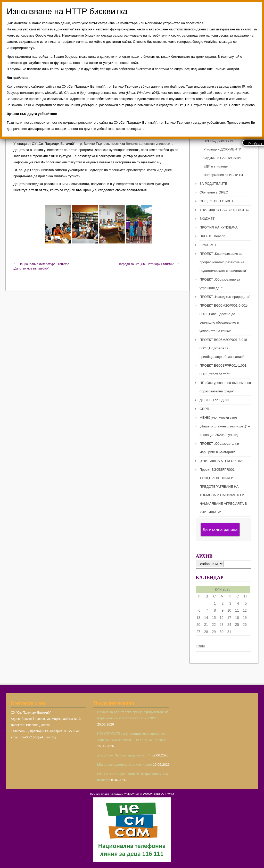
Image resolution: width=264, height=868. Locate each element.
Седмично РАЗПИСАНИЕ (223, 158)
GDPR (204, 409)
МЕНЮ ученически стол (218, 418)
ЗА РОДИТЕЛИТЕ (213, 184)
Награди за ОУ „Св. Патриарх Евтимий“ (146, 264)
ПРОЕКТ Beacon (212, 236)
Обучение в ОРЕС (214, 192)
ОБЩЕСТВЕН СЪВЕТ (216, 201)
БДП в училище (216, 166)
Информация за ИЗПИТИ (223, 175)
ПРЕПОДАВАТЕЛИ (218, 141)
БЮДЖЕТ (207, 219)
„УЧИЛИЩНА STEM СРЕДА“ (222, 461)
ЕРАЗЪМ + (208, 245)
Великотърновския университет (150, 144)
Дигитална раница (220, 530)
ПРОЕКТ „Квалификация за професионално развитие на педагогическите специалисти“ (223, 262)
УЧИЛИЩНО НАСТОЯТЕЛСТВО (224, 210)
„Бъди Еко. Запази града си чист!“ (124, 755)
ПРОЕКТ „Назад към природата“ (225, 297)
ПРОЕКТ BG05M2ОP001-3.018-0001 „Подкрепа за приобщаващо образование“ (224, 348)
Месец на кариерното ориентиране (125, 765)
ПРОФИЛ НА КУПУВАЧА (219, 227)
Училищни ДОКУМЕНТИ (222, 149)
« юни (200, 646)
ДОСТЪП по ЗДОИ (214, 400)
